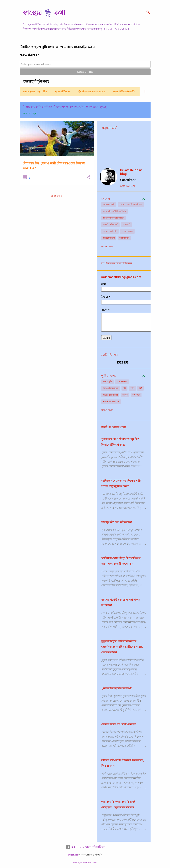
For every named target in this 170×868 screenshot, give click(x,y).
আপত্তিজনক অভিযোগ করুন (117, 263)
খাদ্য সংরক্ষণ (122, 382)
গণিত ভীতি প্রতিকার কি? (124, 91)
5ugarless (73, 855)
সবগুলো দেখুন (30, 113)
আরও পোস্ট (57, 196)
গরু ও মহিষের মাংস (111, 388)
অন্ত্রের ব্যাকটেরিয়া (110, 395)
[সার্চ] (148, 12)
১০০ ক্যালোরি (109, 204)
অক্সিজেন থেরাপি (110, 231)
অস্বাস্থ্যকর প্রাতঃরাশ (111, 402)
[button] (88, 178)
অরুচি (125, 395)
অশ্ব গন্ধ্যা (136, 395)
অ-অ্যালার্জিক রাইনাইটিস (113, 218)
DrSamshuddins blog (131, 172)
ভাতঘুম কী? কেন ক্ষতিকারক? (117, 522)
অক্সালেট (126, 224)
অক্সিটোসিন (124, 238)
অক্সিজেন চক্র (127, 231)
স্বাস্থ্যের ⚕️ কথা (44, 13)
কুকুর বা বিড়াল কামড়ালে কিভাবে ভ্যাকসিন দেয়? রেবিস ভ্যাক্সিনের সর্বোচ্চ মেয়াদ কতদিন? (122, 647)
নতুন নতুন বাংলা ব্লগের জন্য (85, 863)
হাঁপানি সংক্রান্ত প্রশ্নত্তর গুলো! (91, 91)
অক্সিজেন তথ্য (109, 238)
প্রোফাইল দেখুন (128, 186)
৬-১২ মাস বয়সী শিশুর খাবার (114, 211)
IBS (140, 388)
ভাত (132, 388)
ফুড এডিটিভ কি (62, 91)
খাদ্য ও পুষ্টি (107, 382)
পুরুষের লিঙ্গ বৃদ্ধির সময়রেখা (116, 688)
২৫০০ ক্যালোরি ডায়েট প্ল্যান (131, 204)
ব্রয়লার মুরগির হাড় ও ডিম (35, 91)
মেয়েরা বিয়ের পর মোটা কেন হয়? (119, 724)
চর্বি (124, 388)
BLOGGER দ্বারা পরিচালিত (85, 847)
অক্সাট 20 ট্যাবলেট (110, 224)
